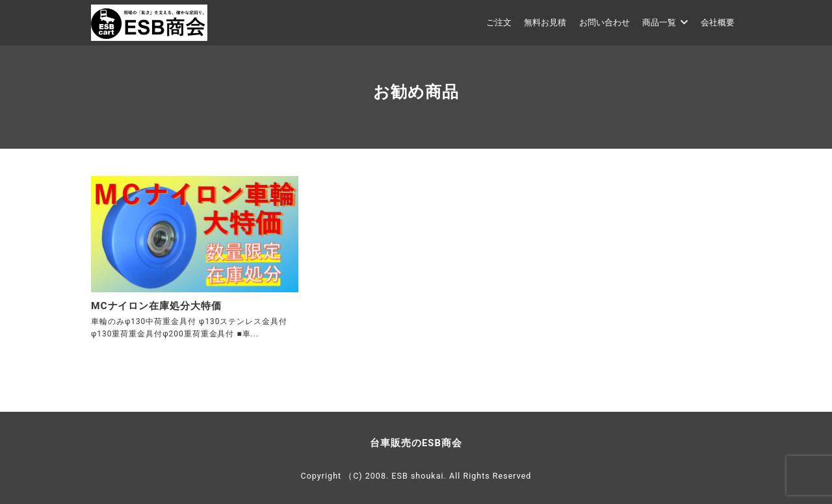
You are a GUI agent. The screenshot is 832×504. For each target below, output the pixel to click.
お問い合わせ (604, 22)
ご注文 (499, 22)
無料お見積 (545, 22)
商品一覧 (665, 22)
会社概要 (718, 22)
